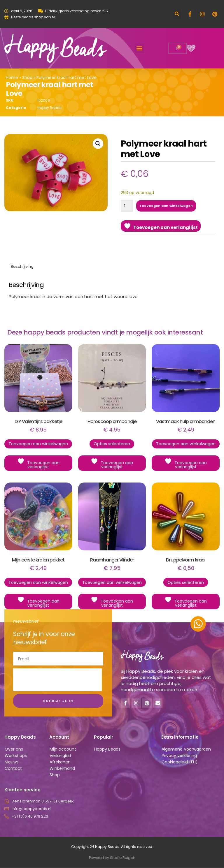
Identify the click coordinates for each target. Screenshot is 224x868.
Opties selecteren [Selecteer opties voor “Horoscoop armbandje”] (112, 444)
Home (12, 78)
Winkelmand (62, 769)
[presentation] (57, 680)
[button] (177, 14)
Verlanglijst (61, 756)
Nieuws (12, 762)
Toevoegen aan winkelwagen (167, 206)
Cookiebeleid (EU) (180, 762)
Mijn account (63, 749)
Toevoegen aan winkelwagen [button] (38, 444)
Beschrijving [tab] (22, 267)
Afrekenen (60, 762)
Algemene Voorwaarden (186, 749)
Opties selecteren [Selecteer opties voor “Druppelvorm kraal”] (186, 583)
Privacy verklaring (179, 756)
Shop (27, 78)
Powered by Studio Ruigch (112, 858)
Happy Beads (49, 108)
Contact (13, 769)
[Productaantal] (127, 206)
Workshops (16, 756)
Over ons (14, 749)
